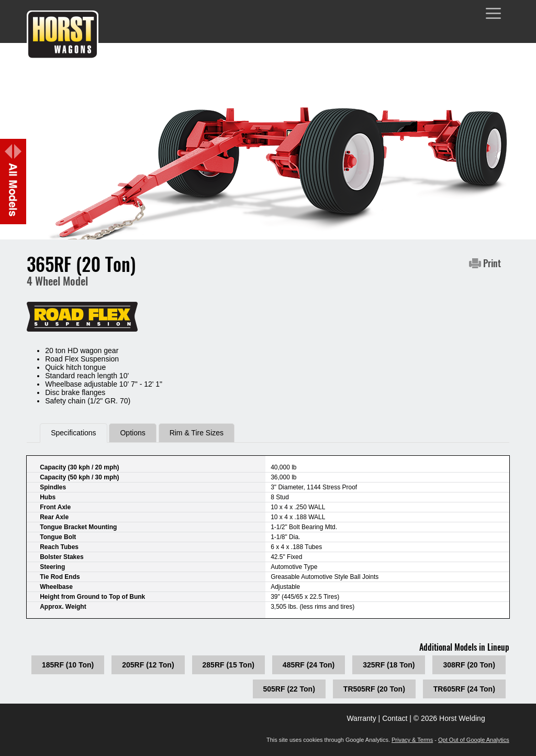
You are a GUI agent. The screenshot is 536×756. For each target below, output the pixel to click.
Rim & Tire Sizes (197, 433)
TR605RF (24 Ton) (464, 689)
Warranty (361, 718)
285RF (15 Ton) (228, 665)
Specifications (73, 433)
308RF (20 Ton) (469, 665)
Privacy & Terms (412, 740)
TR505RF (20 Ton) (374, 689)
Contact (395, 718)
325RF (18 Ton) (389, 665)
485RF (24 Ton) (309, 665)
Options (132, 433)
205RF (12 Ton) (148, 665)
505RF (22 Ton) (289, 689)
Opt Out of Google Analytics (474, 740)
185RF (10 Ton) (68, 665)
